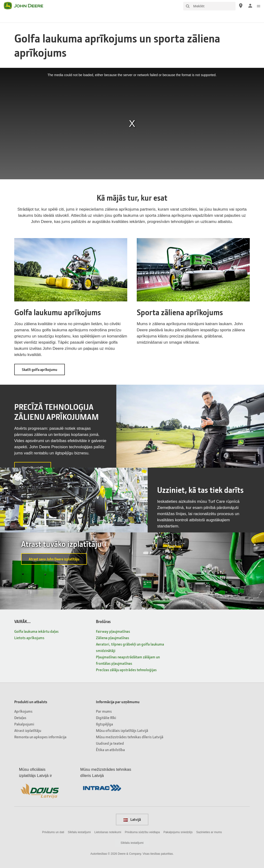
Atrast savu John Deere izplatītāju (54, 559)
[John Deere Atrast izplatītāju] (241, 6)
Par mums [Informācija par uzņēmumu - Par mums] (104, 711)
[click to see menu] (259, 6)
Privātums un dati (53, 832)
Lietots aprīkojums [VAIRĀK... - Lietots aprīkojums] (29, 638)
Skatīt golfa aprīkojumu (43, 371)
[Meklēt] (209, 6)
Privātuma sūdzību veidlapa (142, 832)
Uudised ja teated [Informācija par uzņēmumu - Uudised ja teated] (110, 743)
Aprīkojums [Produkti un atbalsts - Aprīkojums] (23, 711)
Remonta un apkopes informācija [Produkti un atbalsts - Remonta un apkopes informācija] (40, 737)
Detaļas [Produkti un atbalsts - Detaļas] (20, 718)
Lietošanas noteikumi (108, 832)
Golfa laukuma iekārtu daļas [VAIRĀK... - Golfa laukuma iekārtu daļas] (36, 631)
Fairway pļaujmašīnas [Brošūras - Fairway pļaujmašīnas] (113, 631)
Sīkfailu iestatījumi (79, 832)
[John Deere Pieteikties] (250, 6)
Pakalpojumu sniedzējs (178, 832)
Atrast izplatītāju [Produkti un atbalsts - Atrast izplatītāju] (28, 730)
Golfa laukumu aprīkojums (58, 312)
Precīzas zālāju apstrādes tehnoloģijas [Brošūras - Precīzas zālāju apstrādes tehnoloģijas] (126, 670)
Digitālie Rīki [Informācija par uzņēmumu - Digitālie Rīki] (106, 718)
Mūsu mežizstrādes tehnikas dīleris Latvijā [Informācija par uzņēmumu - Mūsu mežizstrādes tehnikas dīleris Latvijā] (130, 737)
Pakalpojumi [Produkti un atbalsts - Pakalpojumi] (24, 724)
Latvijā (132, 819)
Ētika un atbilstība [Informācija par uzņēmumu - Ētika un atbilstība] (110, 750)
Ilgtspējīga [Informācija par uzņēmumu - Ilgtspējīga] (104, 724)
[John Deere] (26, 6)
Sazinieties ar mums (209, 832)
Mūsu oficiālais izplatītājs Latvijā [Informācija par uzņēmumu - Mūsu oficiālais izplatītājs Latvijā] (122, 730)
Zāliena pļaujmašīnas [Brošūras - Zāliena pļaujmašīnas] (113, 638)
